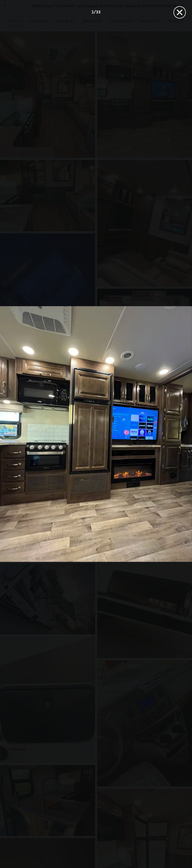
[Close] (180, 12)
